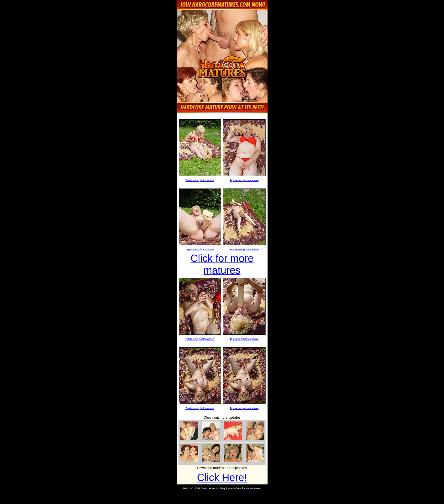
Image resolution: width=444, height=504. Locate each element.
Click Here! (222, 477)
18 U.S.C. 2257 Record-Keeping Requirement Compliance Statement (222, 488)
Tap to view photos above (200, 180)
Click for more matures (222, 264)
